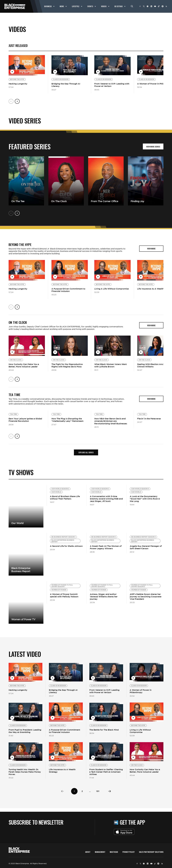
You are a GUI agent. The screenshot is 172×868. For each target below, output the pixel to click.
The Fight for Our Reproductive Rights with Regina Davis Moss (67, 365)
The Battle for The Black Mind (104, 730)
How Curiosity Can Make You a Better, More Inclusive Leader (24, 365)
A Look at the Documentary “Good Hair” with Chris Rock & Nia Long (145, 499)
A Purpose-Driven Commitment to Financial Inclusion (68, 290)
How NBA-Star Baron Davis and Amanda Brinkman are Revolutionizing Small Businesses (111, 421)
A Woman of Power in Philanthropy (141, 691)
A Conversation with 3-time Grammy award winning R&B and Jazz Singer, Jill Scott (106, 499)
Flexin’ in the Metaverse (149, 419)
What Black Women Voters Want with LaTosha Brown (111, 365)
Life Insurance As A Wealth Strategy (62, 771)
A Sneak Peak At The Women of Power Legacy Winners (106, 547)
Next (17, 101)
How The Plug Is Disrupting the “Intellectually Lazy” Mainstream (67, 420)
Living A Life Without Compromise (112, 289)
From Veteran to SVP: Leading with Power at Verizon (112, 85)
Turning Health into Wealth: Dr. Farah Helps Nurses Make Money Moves (25, 772)
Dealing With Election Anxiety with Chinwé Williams (154, 365)
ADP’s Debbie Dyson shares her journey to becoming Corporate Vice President (146, 597)
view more (151, 249)
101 (98, 791)
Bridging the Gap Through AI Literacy (66, 85)
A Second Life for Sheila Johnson (66, 546)
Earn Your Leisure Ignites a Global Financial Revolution (25, 420)
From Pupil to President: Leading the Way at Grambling (25, 731)
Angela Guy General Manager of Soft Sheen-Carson (146, 547)
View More (26, 506)
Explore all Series (86, 452)
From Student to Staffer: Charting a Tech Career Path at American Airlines (106, 772)
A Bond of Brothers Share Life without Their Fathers (65, 498)
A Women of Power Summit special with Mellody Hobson (64, 595)
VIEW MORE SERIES (153, 147)
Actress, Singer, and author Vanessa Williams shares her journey (104, 597)
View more (26, 554)
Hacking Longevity (18, 84)
